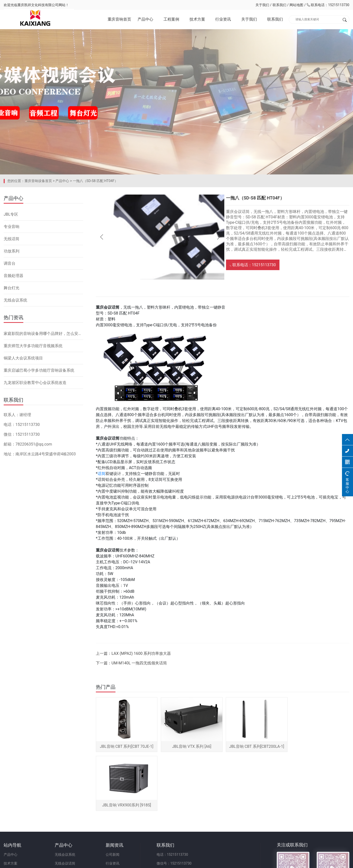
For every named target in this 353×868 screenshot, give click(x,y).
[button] (217, 239)
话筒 (103, 476)
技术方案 (197, 20)
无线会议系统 (15, 302)
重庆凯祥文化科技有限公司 (38, 5)
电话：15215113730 (175, 799)
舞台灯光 (12, 290)
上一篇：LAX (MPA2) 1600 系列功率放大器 (135, 656)
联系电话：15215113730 (328, 5)
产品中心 (145, 20)
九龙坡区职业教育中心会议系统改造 (35, 385)
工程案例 (171, 20)
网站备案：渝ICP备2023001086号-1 (234, 862)
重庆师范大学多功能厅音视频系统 (33, 348)
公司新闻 (114, 799)
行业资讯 (223, 20)
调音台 (10, 265)
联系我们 (279, 5)
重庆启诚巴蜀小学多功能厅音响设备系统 (39, 372)
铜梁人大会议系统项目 (23, 360)
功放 (59, 816)
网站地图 (296, 5)
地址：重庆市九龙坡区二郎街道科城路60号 (192, 825)
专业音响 (12, 229)
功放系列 (12, 253)
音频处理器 (13, 278)
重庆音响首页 (119, 20)
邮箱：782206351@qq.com (181, 816)
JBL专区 (11, 216)
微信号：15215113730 (177, 807)
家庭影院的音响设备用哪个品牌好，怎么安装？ (43, 335)
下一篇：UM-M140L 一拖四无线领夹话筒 (133, 666)
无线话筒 (12, 241)
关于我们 (262, 5)
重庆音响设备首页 (38, 183)
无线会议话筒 (66, 807)
